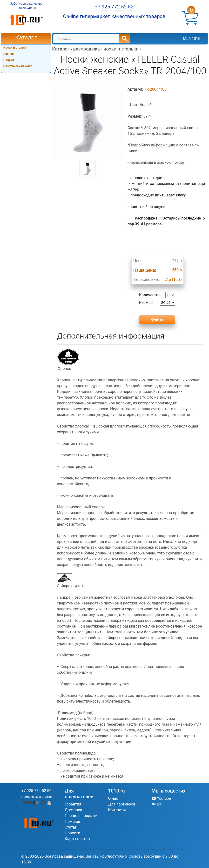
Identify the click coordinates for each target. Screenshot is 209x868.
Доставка (74, 810)
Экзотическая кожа (18, 66)
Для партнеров (122, 804)
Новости (73, 833)
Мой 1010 (192, 39)
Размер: (157, 303)
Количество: (157, 295)
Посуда (9, 60)
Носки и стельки (15, 47)
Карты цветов (77, 839)
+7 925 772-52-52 (37, 791)
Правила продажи (81, 816)
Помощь (72, 821)
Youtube (161, 798)
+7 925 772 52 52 (114, 7)
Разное (9, 54)
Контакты (117, 810)
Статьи (71, 827)
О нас (113, 798)
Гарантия (73, 804)
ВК (157, 804)
